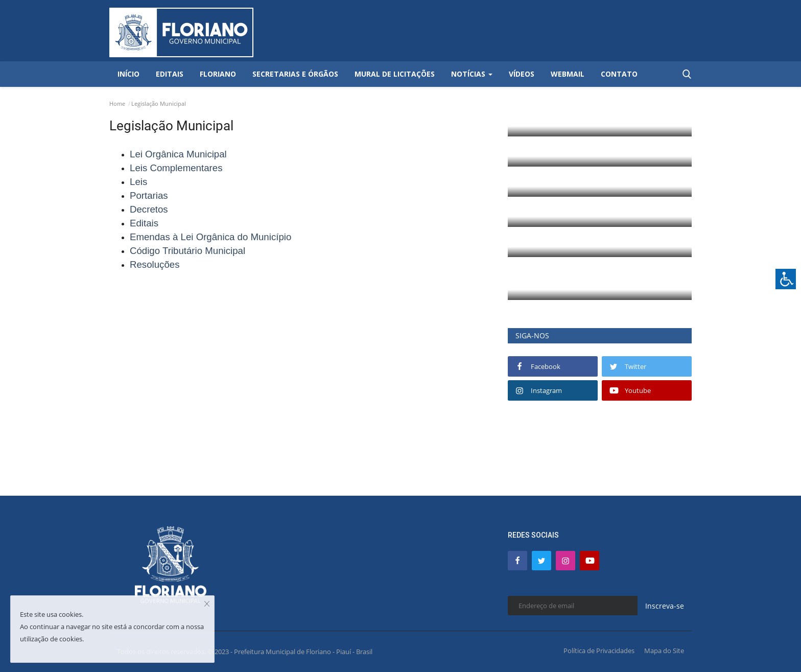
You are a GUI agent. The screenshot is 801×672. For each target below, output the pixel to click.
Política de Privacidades (599, 651)
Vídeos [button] (522, 74)
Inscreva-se (665, 606)
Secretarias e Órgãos (295, 74)
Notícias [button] (472, 74)
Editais (170, 74)
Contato (619, 74)
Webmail (568, 74)
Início (128, 74)
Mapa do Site (664, 651)
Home (117, 103)
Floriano (218, 74)
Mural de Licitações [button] (395, 74)
